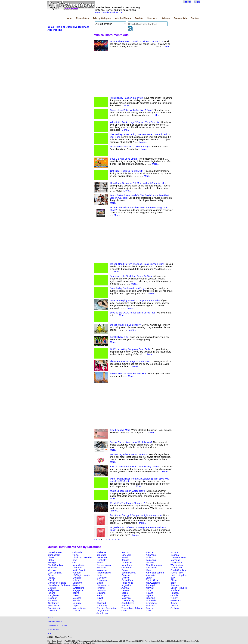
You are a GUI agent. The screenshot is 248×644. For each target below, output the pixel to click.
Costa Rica (127, 580)
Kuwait (174, 603)
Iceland (52, 593)
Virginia (52, 570)
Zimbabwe (151, 603)
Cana (124, 611)
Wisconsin (151, 568)
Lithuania (151, 598)
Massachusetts (178, 557)
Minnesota (127, 563)
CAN (148, 611)
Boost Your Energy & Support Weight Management (136, 515)
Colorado (102, 555)
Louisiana (151, 560)
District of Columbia (82, 557)
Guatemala (54, 603)
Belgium (52, 588)
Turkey (174, 598)
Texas (75, 555)
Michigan (53, 563)
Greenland (176, 601)
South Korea (128, 603)
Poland (150, 593)
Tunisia (76, 611)
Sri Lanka (175, 608)
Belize (125, 593)
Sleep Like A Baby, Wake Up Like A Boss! (131, 110)
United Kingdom (179, 575)
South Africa (152, 580)
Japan (149, 578)
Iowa (75, 560)
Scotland (175, 590)
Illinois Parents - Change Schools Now (130, 361)
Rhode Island (104, 573)
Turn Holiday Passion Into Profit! (127, 98)
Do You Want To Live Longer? (125, 325)
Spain (100, 583)
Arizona (174, 552)
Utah (148, 570)
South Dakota (129, 573)
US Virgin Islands (81, 575)
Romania (53, 601)
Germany (102, 578)
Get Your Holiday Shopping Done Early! (130, 349)
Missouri (101, 568)
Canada (126, 575)
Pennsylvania (104, 565)
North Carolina (55, 565)
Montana (52, 568)
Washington (177, 565)
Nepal (75, 606)
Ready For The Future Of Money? (127, 503)
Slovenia (126, 606)
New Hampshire (154, 565)
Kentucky (102, 560)
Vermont (77, 573)
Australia (150, 575)
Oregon (125, 570)
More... (167, 46)
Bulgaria (101, 593)
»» (119, 540)
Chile (149, 590)
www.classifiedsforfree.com (109, 12)
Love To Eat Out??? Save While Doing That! (133, 313)
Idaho (51, 560)
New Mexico (79, 565)
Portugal (150, 585)
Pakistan (52, 611)
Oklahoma (127, 568)
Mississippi (176, 563)
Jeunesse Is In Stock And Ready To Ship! (131, 276)
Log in (197, 2)
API (49, 633)
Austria (125, 588)
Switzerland (78, 588)
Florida (125, 552)
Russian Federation (107, 608)
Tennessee (176, 568)
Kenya (76, 593)
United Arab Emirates (59, 585)
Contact (195, 18)
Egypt (100, 598)
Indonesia (151, 601)
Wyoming (102, 570)
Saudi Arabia (54, 608)
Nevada (150, 563)
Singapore (78, 590)
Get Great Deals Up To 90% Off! (127, 171)
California (77, 552)
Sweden (175, 585)
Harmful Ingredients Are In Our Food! (129, 454)
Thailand (101, 603)
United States (55, 552)
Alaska (149, 552)
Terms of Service (55, 621)
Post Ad (139, 18)
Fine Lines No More (120, 430)
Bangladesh (54, 595)
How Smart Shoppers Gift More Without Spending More (139, 183)
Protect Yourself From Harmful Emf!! (129, 374)
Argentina (126, 585)
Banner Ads (180, 18)
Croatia (174, 595)
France (52, 578)
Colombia (102, 580)
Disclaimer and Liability (57, 625)
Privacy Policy (54, 629)
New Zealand (153, 583)
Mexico (125, 578)
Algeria (125, 595)
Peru (99, 595)
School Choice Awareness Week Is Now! (131, 442)
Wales (76, 595)
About (50, 618)
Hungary (175, 593)
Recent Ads (82, 18)
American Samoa (155, 573)
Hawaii (125, 557)
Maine (100, 563)
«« (96, 540)
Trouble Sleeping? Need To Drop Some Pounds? (135, 300)
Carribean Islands (57, 583)
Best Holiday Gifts (119, 337)
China (174, 580)
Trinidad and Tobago (132, 608)
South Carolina (178, 570)
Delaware (102, 557)
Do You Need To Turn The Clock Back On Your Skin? (137, 264)
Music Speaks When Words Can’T (128, 491)
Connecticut (54, 555)
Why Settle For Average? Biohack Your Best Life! (135, 122)
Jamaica (101, 590)
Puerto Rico (177, 573)
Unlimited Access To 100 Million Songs (130, 147)
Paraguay (102, 606)
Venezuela (53, 606)
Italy (173, 578)
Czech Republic (179, 588)
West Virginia (55, 573)
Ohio (75, 563)
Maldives (151, 606)
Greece (76, 585)
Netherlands (103, 585)
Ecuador (52, 598)
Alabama (102, 552)
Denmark (77, 583)
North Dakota (79, 570)
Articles (166, 18)
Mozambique (79, 608)
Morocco (77, 598)
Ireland (76, 580)
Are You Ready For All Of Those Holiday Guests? (135, 467)
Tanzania (151, 608)
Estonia (76, 601)
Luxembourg (128, 601)
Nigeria (150, 595)
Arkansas (151, 555)
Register (187, 2)
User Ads (152, 18)
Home (69, 18)
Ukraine (175, 606)
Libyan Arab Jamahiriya (103, 612)
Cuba (100, 601)
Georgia (175, 555)
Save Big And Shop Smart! (124, 159)
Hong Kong (127, 583)
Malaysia (126, 598)
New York (126, 555)
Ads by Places (123, 18)
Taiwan (125, 590)
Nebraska (77, 568)
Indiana (150, 557)
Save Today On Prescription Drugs (128, 288)
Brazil (51, 580)
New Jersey (128, 565)
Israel (173, 583)
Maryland (175, 560)
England (77, 578)
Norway (150, 588)
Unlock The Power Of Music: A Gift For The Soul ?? (136, 41)
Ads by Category (102, 18)
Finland (101, 588)
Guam (51, 575)
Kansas (125, 560)
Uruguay (77, 603)
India (99, 575)
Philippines (54, 590)
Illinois (51, 557)
